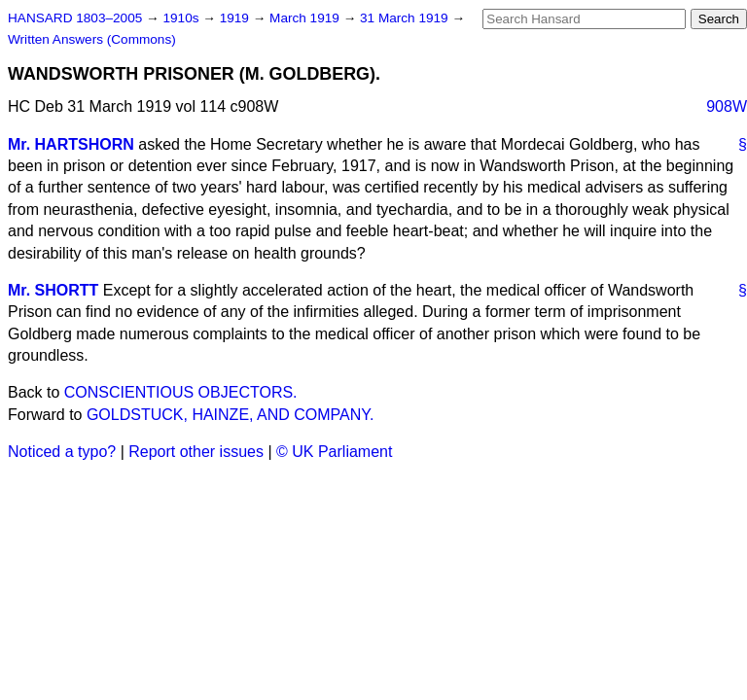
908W (727, 106)
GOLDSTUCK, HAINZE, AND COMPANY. (230, 415)
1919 (236, 18)
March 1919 (306, 18)
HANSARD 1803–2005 (75, 18)
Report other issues (196, 452)
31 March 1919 (406, 18)
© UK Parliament (334, 452)
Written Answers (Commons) (92, 39)
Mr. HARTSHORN (71, 144)
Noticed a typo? (62, 452)
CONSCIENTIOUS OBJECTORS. (181, 392)
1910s (182, 18)
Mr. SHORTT (53, 290)
